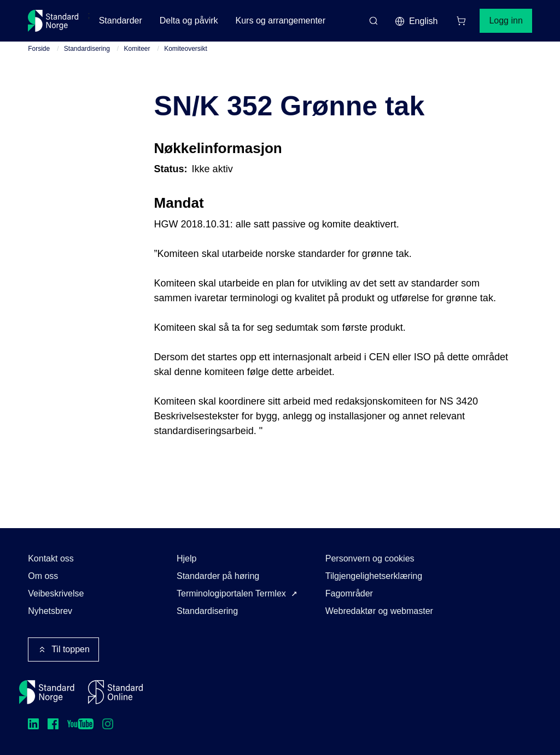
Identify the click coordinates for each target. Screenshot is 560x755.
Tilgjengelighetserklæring (374, 576)
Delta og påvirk (189, 21)
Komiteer (137, 49)
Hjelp (186, 558)
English (416, 21)
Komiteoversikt (186, 49)
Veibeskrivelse (56, 593)
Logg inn (506, 21)
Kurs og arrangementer (281, 21)
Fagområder (349, 593)
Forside (39, 49)
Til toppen (63, 649)
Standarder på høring (218, 576)
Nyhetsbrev (50, 611)
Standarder (121, 21)
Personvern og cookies (370, 558)
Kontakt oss (51, 558)
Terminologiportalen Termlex (231, 593)
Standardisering (87, 49)
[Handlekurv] (461, 21)
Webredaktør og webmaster (379, 611)
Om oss (43, 576)
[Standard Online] (115, 692)
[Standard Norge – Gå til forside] (53, 21)
